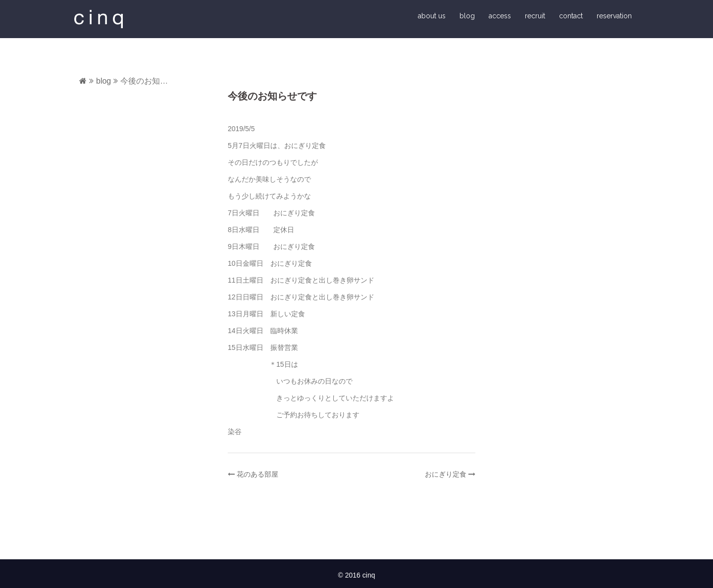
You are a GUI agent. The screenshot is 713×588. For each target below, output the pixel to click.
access (500, 16)
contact (571, 16)
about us (432, 16)
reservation (614, 16)
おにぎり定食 (446, 474)
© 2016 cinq (357, 575)
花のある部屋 (257, 474)
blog (467, 16)
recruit (535, 16)
